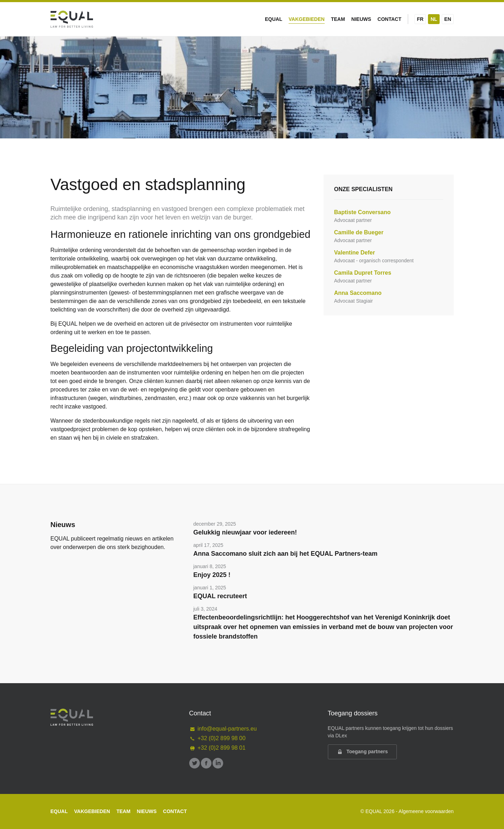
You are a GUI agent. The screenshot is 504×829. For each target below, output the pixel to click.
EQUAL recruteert (220, 596)
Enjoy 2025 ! (212, 575)
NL (434, 19)
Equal (274, 19)
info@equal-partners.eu (223, 729)
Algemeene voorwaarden (426, 811)
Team (338, 19)
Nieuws (361, 19)
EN (448, 19)
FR (420, 19)
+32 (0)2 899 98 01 (218, 748)
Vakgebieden (307, 19)
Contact (389, 19)
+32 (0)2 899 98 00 (218, 738)
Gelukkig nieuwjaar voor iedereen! (245, 532)
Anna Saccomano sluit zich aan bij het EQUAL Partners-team (286, 554)
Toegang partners (362, 752)
